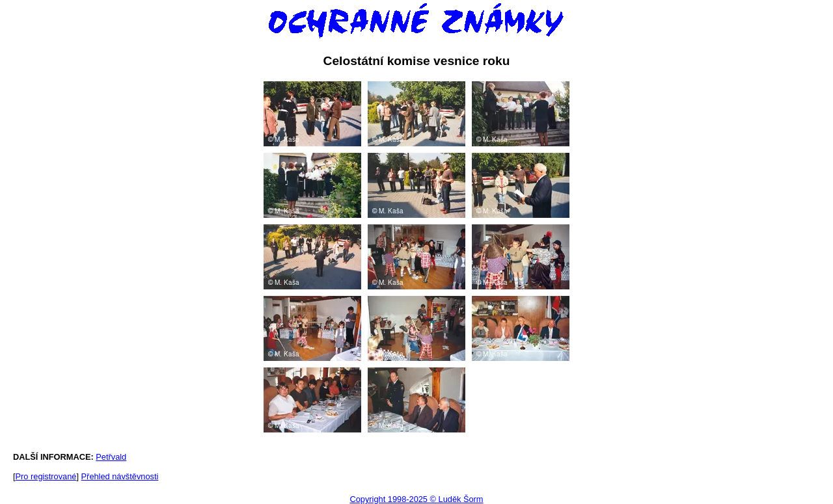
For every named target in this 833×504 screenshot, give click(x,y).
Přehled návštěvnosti (120, 476)
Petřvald (111, 457)
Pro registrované (46, 476)
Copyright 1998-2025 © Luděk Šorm (416, 499)
